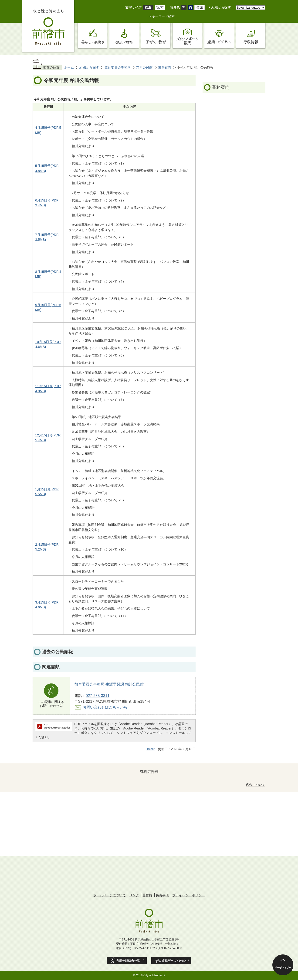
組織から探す (221, 7)
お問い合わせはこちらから (105, 707)
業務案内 (165, 67)
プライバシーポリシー (189, 895)
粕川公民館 (144, 67)
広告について (256, 785)
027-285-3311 (98, 696)
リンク (134, 895)
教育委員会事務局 (118, 67)
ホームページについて (109, 895)
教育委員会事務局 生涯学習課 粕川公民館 (109, 684)
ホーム (69, 67)
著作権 (147, 895)
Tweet (151, 749)
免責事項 (162, 895)
